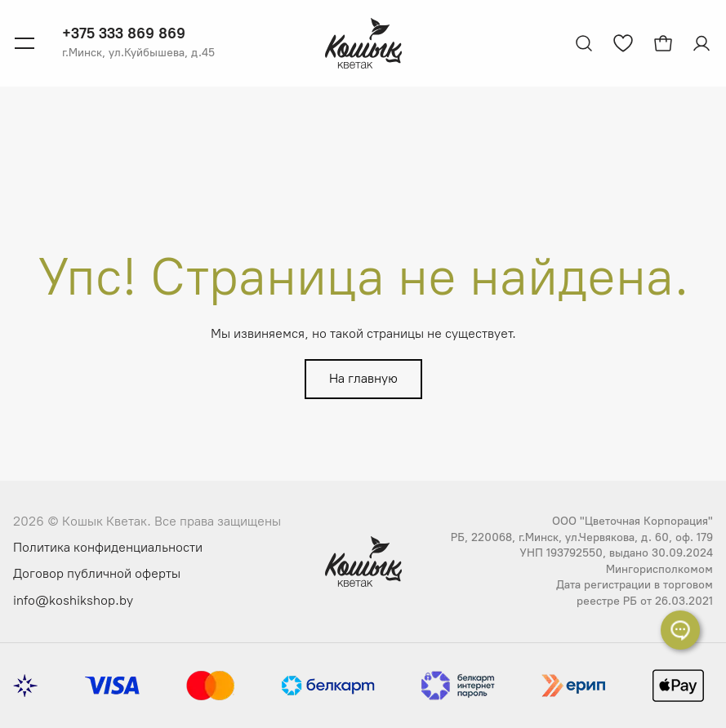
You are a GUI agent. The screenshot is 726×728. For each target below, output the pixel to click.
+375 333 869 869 (124, 33)
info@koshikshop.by (73, 600)
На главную (363, 378)
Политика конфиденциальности (108, 547)
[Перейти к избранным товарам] (623, 43)
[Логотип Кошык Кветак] (363, 43)
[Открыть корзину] (663, 43)
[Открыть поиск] (584, 43)
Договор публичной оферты (97, 573)
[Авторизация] (703, 43)
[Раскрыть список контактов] (680, 630)
